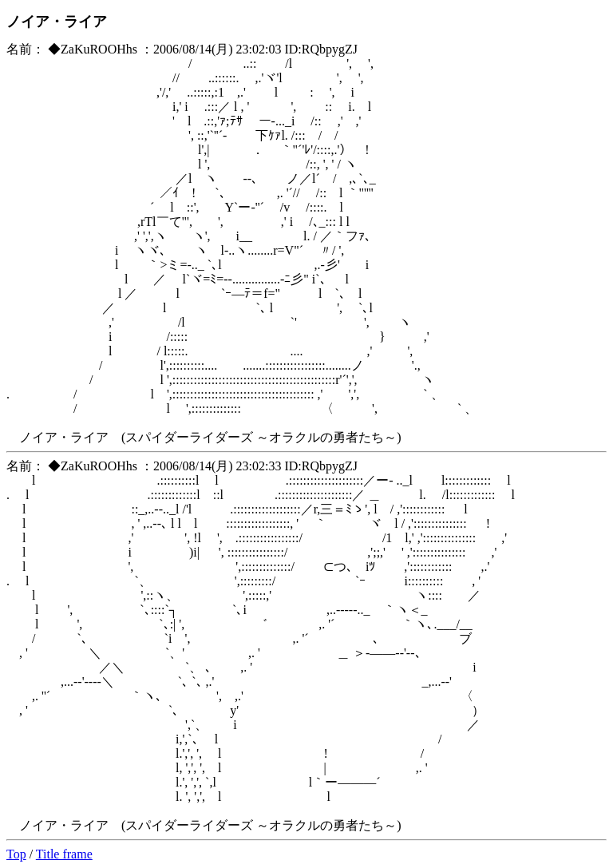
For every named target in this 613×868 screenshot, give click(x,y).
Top (16, 854)
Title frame (64, 854)
